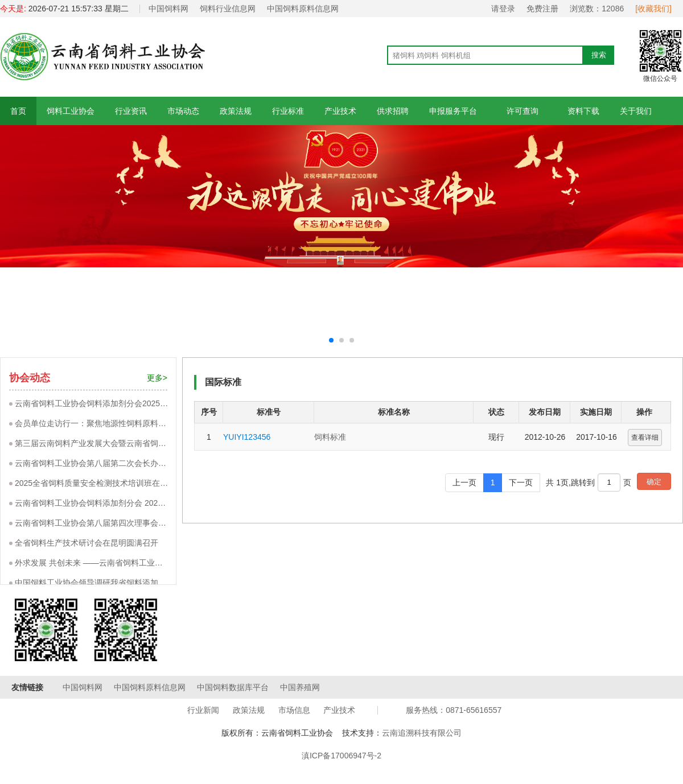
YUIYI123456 (247, 437)
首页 (18, 111)
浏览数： (597, 9)
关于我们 (636, 111)
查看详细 (645, 438)
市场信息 (294, 710)
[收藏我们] (653, 9)
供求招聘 (393, 111)
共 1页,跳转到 (570, 482)
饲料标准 (330, 437)
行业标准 (288, 111)
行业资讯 (131, 111)
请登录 (503, 9)
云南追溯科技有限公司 (422, 733)
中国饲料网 (168, 9)
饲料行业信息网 (228, 9)
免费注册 (542, 9)
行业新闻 (203, 710)
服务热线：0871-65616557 (454, 710)
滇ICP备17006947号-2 (341, 756)
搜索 (599, 55)
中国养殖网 (300, 687)
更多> (157, 378)
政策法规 (236, 111)
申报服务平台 (453, 111)
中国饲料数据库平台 (233, 687)
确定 (654, 482)
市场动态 (183, 111)
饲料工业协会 (71, 111)
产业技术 (340, 111)
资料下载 (583, 111)
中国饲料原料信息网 (303, 9)
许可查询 (522, 111)
